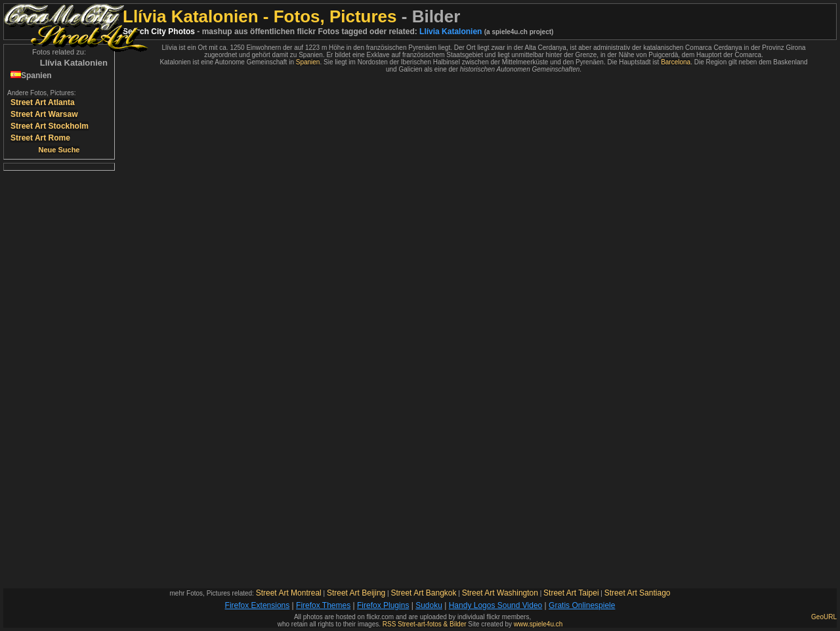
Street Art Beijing (356, 593)
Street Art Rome (40, 138)
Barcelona (676, 62)
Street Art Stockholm (50, 126)
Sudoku (429, 605)
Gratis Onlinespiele (582, 605)
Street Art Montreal (289, 593)
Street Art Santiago (638, 593)
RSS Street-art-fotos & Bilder (425, 624)
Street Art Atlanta (43, 102)
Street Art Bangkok (423, 593)
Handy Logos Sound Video (496, 605)
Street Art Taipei (571, 593)
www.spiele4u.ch (538, 624)
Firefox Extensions (258, 605)
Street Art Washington (500, 593)
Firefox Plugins (383, 605)
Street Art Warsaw (44, 114)
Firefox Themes (323, 605)
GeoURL (824, 617)
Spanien (308, 62)
